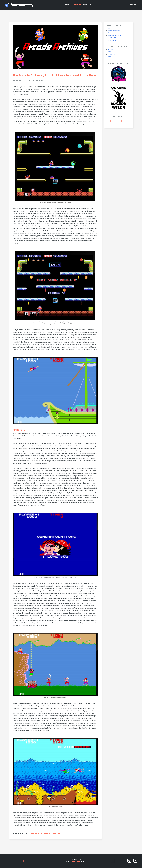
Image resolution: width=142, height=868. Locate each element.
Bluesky (35, 834)
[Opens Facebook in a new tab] (110, 121)
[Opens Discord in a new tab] (121, 121)
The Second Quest (114, 31)
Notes (110, 57)
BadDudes (78, 5)
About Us (111, 50)
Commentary (112, 40)
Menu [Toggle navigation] (134, 5)
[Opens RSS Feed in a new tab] (127, 121)
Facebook (46, 834)
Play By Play (112, 28)
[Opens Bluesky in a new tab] (116, 121)
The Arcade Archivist (115, 35)
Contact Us (112, 54)
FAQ (110, 52)
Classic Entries (113, 38)
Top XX (111, 33)
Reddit (57, 834)
